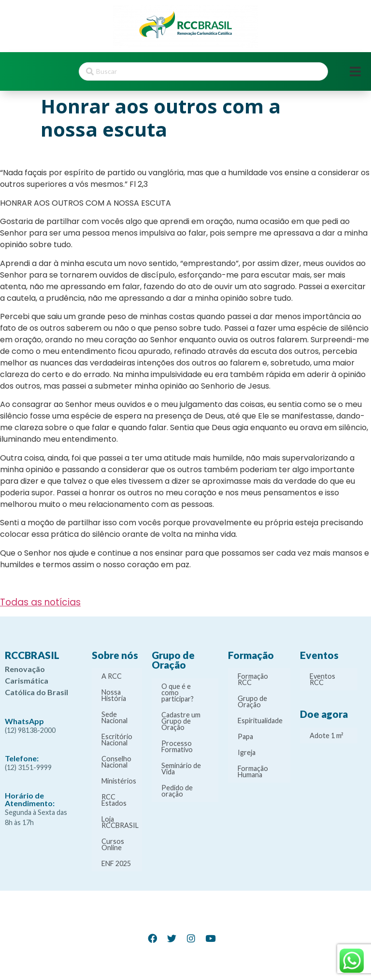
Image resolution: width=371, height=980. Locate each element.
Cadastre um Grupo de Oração (181, 721)
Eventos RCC (322, 679)
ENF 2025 (116, 863)
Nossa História (114, 695)
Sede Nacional (114, 717)
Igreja (247, 752)
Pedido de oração (177, 791)
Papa (245, 736)
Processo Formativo (177, 746)
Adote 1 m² (327, 735)
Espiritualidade (260, 721)
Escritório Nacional (117, 740)
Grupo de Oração (252, 701)
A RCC (112, 676)
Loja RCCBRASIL (120, 822)
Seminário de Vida (181, 769)
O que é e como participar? (178, 693)
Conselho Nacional (116, 762)
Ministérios (119, 781)
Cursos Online (113, 844)
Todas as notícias (40, 602)
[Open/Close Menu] (355, 72)
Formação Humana (253, 771)
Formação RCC (253, 679)
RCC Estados (114, 800)
